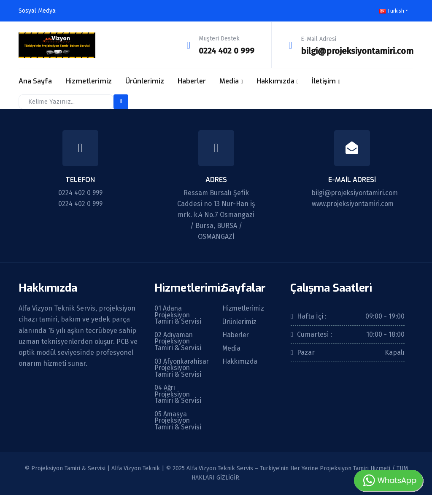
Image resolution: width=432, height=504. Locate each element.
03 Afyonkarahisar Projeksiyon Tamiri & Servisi (178, 372)
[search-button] (121, 101)
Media (229, 81)
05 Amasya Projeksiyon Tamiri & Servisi (178, 429)
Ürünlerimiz (145, 81)
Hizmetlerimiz (89, 81)
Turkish (392, 11)
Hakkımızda (275, 81)
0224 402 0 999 (225, 51)
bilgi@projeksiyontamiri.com (357, 51)
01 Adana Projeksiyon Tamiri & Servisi (178, 315)
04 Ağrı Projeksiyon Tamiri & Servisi (178, 402)
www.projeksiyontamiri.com (355, 203)
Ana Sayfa (35, 81)
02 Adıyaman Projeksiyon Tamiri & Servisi (178, 342)
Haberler (192, 81)
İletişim (324, 81)
